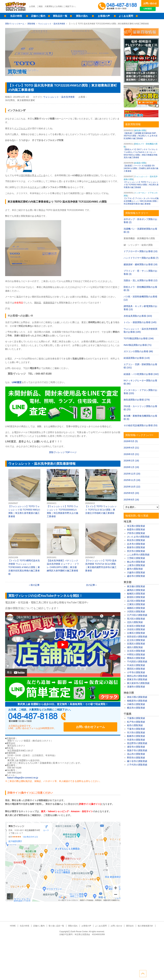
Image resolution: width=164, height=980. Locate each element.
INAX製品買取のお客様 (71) (137, 345)
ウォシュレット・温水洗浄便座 (52, 24)
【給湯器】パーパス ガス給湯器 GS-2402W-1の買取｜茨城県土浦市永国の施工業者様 (141, 168)
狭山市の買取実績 (136, 562)
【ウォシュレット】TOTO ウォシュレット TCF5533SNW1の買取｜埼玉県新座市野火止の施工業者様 (63, 493)
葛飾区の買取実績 (136, 608)
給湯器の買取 (140, 163)
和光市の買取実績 (136, 540)
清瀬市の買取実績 (136, 687)
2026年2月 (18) (131, 461)
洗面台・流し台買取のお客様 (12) (141, 280)
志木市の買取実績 (136, 544)
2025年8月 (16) (131, 500)
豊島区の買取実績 (136, 658)
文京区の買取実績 (136, 651)
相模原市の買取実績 (137, 701)
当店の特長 (16, 16)
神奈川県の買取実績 (137, 697)
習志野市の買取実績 (137, 743)
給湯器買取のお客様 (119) (137, 358)
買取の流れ (82, 16)
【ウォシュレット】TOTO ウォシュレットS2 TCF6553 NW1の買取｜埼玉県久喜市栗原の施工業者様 (24, 493)
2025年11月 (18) (132, 480)
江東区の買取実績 (136, 604)
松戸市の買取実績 (136, 722)
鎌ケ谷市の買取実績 (137, 761)
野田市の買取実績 (136, 758)
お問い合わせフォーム (96, 717)
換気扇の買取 (140, 130)
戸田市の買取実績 (136, 533)
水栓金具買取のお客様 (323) (138, 316)
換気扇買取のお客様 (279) (137, 400)
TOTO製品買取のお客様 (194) (139, 338)
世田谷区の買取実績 (137, 637)
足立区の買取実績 (136, 640)
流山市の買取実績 (136, 754)
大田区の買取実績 (136, 612)
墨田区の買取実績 (136, 669)
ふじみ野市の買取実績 (138, 555)
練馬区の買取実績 (136, 590)
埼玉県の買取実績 (136, 526)
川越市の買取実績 (136, 572)
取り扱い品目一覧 (58, 923)
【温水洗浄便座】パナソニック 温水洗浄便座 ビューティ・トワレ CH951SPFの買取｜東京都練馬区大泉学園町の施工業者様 (63, 548)
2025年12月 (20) (132, 474)
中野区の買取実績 (136, 655)
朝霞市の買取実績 (136, 529)
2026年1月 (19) (131, 467)
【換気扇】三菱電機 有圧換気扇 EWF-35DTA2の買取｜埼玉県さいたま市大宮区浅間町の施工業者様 (141, 136)
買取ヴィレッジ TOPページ (63, 452)
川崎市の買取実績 (136, 704)
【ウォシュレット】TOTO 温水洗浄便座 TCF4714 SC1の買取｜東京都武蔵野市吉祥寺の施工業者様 (101, 548)
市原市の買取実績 (136, 740)
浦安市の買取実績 (136, 747)
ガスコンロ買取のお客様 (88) (138, 351)
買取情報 (31, 24)
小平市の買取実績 (136, 672)
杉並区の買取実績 (136, 626)
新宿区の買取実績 (136, 597)
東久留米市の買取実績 (138, 683)
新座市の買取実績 (136, 547)
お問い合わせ (150, 3)
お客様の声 (104, 16)
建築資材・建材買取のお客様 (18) (141, 264)
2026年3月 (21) (131, 454)
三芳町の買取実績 (136, 558)
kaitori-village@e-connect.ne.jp (23, 775)
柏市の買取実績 (135, 725)
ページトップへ (155, 973)
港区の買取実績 (135, 647)
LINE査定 (150, 10)
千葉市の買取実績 (136, 729)
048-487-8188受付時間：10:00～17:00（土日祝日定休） (39, 717)
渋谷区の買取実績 (136, 629)
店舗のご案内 (38, 16)
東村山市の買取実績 (137, 676)
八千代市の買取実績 (137, 765)
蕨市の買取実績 (135, 569)
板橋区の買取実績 (136, 594)
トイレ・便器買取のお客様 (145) (140, 322)
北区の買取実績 (135, 622)
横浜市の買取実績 (136, 708)
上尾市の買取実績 (136, 565)
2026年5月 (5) (131, 441)
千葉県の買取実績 (136, 718)
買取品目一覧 (60, 16)
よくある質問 (126, 16)
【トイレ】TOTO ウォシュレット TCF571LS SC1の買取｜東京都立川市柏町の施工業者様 (101, 492)
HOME (17, 923)
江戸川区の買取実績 (137, 615)
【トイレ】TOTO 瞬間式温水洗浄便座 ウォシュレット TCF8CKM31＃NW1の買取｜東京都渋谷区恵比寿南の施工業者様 (24, 549)
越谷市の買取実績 (136, 576)
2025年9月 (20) (131, 493)
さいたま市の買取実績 (138, 537)
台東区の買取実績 (136, 633)
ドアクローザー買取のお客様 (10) (141, 251)
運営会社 (127, 923)
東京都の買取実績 (136, 586)
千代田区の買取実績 (137, 662)
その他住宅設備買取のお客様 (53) (141, 425)
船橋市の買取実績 (136, 736)
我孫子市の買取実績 (137, 750)
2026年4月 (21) (131, 448)
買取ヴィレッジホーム (15, 24)
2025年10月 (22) (132, 487)
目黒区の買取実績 (136, 644)
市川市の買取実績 (136, 733)
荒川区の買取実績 (136, 619)
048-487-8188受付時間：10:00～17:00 (118, 6)
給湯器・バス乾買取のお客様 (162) (141, 374)
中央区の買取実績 (136, 665)
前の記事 (35, 585)
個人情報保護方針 (142, 923)
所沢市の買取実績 (136, 551)
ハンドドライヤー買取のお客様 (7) (141, 258)
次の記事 (90, 585)
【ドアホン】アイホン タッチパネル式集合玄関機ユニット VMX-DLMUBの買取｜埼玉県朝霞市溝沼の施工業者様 (141, 201)
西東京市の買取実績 (137, 679)
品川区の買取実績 (136, 601)
